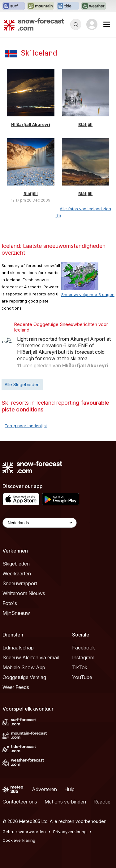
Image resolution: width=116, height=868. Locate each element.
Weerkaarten (17, 574)
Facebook (84, 648)
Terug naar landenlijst (26, 426)
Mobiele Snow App (24, 667)
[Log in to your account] (92, 24)
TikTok (80, 667)
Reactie (102, 802)
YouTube (82, 677)
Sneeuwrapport (20, 583)
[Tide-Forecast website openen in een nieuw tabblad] (68, 6)
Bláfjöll (85, 124)
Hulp (69, 789)
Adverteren (44, 789)
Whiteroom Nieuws (24, 593)
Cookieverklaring (19, 840)
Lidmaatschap (18, 648)
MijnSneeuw (16, 613)
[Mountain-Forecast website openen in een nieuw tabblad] (41, 6)
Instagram (83, 657)
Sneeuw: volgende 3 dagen (88, 294)
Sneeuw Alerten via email (31, 657)
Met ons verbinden (65, 802)
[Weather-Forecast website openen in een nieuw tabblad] (94, 6)
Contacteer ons (20, 802)
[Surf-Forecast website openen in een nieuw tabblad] (14, 6)
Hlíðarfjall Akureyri (31, 124)
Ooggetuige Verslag (24, 677)
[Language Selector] (40, 523)
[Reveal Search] (76, 24)
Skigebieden (16, 564)
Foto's (10, 603)
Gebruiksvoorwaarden (24, 832)
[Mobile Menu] (107, 24)
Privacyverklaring (70, 832)
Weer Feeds (16, 687)
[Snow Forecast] (34, 24)
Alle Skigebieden (22, 384)
